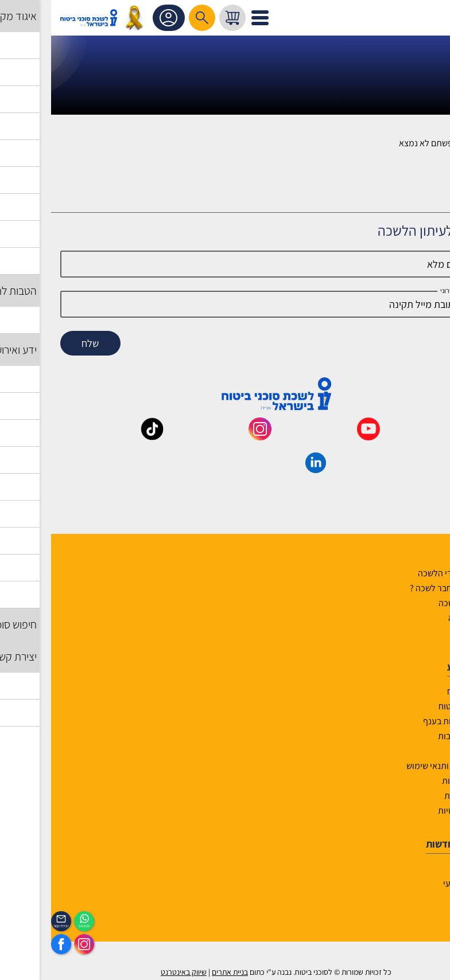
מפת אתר (424, 751)
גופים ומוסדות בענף (406, 721)
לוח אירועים (420, 868)
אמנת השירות (417, 796)
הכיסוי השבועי (416, 883)
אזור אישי (119, 18)
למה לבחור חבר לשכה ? (400, 588)
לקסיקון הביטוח (414, 706)
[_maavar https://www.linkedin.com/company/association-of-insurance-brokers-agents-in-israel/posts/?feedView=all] (265, 469)
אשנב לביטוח (418, 691)
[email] (225, 304)
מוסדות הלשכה (414, 603)
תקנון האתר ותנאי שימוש (398, 766)
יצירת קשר (422, 633)
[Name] (225, 264)
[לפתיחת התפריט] (209, 18)
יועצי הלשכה (419, 618)
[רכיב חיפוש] (151, 18)
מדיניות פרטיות (414, 811)
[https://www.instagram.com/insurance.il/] (33, 944)
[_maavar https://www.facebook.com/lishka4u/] (425, 436)
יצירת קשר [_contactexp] (10, 926)
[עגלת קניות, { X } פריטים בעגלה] (181, 18)
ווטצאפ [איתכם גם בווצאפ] (33, 926)
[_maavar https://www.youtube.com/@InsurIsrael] (317, 436)
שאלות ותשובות (414, 736)
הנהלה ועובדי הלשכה (404, 573)
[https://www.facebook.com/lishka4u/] (10, 944)
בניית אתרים (179, 972)
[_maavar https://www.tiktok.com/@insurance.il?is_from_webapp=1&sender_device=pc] (101, 436)
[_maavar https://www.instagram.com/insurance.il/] (209, 436)
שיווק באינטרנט (133, 972)
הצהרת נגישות (416, 781)
